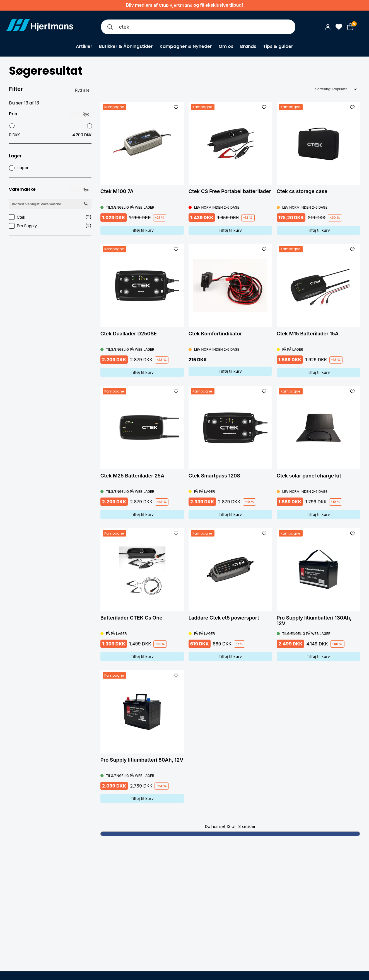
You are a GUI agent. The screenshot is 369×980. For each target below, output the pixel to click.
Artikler (84, 46)
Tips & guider (278, 46)
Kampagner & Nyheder (186, 46)
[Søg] (110, 27)
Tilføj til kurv (142, 230)
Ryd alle (82, 90)
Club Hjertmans (175, 5)
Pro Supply (50, 226)
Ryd (86, 114)
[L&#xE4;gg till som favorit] (176, 107)
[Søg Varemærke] (86, 203)
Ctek (50, 217)
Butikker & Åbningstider (126, 46)
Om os (226, 46)
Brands (248, 46)
